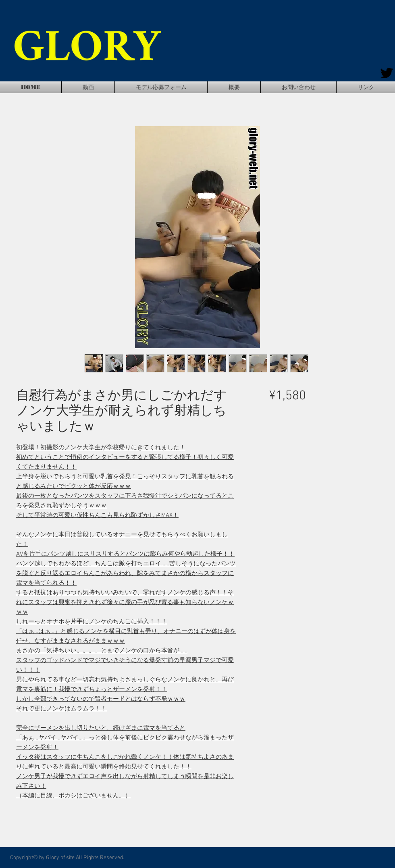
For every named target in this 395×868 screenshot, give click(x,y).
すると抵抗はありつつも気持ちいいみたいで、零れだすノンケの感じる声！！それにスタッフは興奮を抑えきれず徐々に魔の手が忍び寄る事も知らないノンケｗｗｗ (125, 602)
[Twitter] (387, 73)
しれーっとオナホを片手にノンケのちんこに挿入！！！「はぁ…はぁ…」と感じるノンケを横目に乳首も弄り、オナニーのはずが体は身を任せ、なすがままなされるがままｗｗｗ (126, 631)
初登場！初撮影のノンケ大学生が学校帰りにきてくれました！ (101, 448)
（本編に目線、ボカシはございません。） (74, 796)
